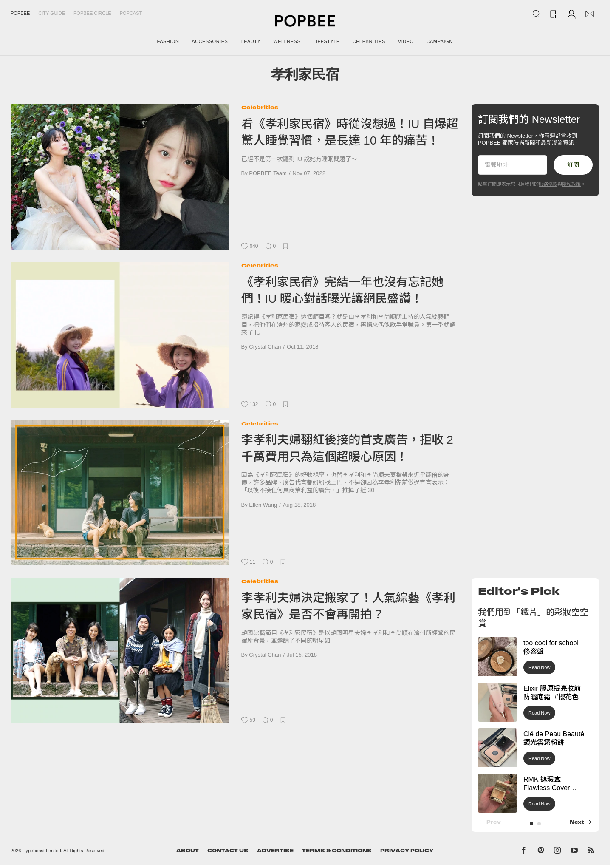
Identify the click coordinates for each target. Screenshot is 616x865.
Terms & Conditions (337, 851)
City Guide (52, 13)
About (188, 851)
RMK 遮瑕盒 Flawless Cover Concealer (547, 788)
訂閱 (573, 165)
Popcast (131, 13)
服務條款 (548, 184)
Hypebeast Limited (42, 851)
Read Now (539, 667)
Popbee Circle (92, 13)
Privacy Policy (407, 851)
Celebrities (260, 107)
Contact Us (228, 851)
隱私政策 (571, 184)
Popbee (20, 13)
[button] (531, 824)
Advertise (275, 851)
